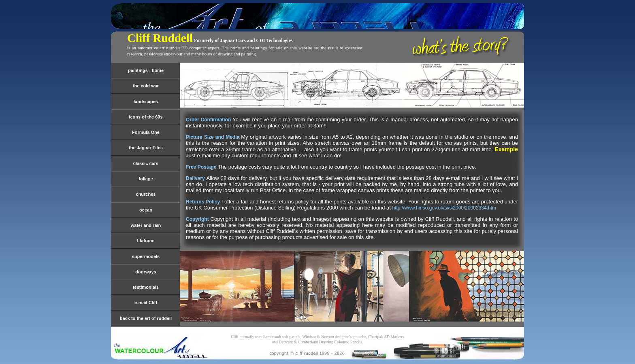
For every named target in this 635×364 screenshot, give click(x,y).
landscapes (146, 102)
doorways (146, 272)
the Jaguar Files (146, 148)
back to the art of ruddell (146, 318)
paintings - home (146, 70)
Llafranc (146, 241)
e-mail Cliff (146, 303)
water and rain (146, 225)
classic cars (146, 163)
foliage (146, 179)
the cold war (146, 86)
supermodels (146, 256)
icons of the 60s (146, 117)
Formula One (146, 132)
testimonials (146, 287)
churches (146, 194)
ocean (146, 210)
